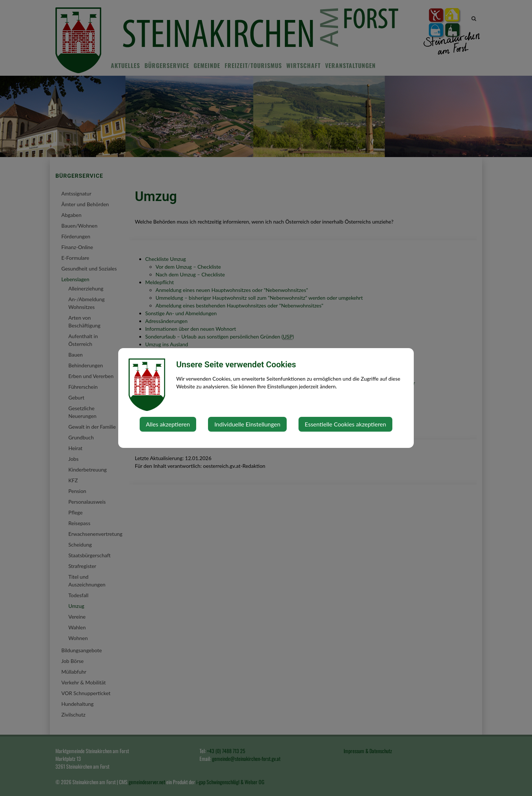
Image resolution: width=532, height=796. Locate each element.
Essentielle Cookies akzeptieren (345, 424)
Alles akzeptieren (168, 424)
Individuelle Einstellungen (247, 424)
